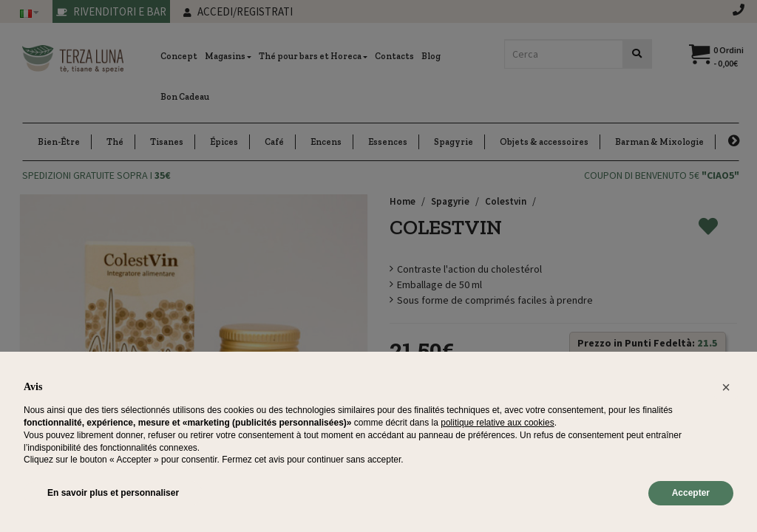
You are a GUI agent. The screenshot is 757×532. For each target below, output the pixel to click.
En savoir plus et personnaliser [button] (113, 493)
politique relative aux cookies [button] (497, 423)
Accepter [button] (691, 493)
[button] (726, 387)
